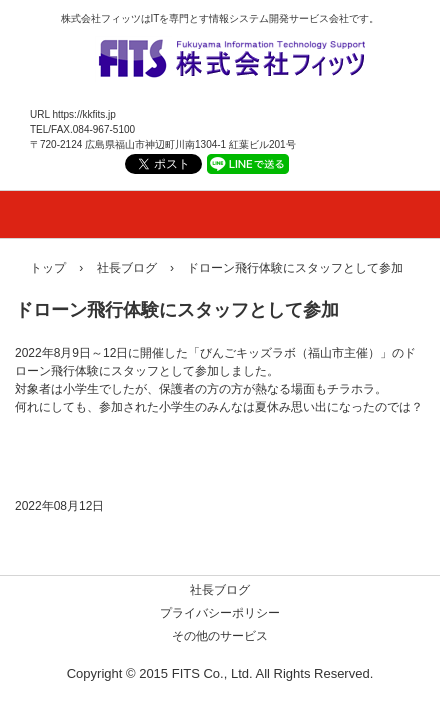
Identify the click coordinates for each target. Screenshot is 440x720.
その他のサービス (220, 636)
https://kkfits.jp (83, 114)
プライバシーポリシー (220, 613)
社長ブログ (220, 590)
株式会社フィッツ (230, 54)
